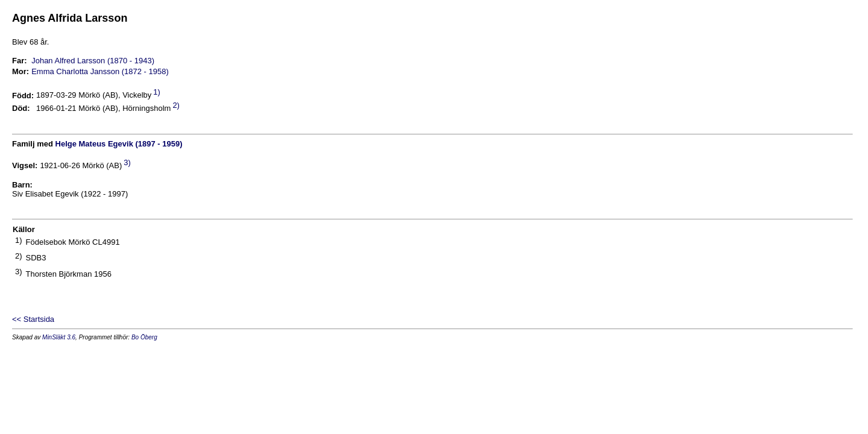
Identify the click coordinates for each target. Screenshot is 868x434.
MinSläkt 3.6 (59, 337)
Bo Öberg (144, 337)
